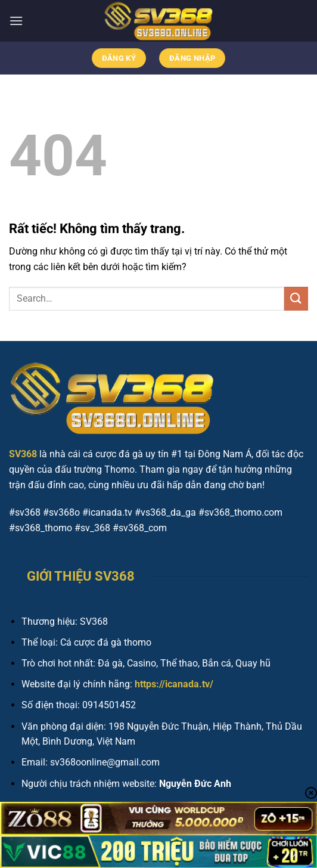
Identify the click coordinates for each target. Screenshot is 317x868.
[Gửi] (296, 298)
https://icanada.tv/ (174, 684)
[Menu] (16, 21)
